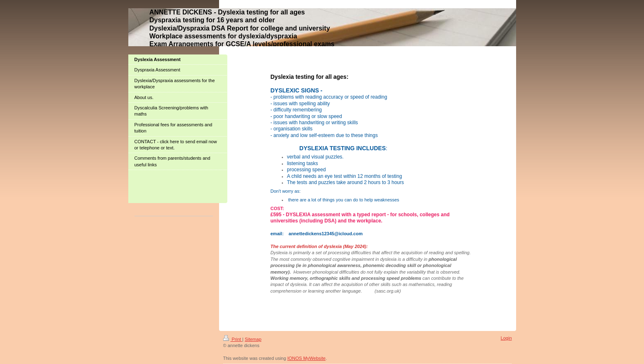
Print (233, 339)
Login (506, 338)
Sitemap (253, 339)
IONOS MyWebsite (306, 358)
